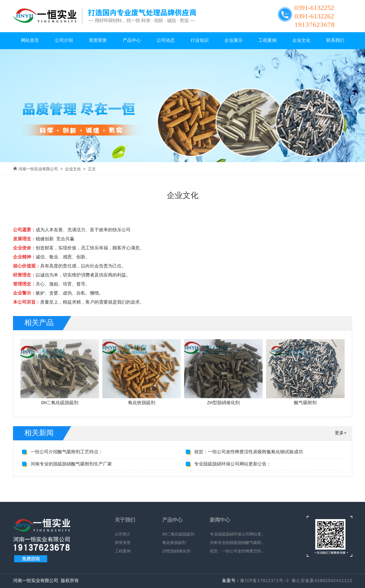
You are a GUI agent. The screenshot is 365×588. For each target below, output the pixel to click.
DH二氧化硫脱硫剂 (179, 534)
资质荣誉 (98, 41)
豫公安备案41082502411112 (322, 581)
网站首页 (30, 41)
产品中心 (132, 41)
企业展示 (234, 41)
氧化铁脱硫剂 (174, 543)
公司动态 (166, 41)
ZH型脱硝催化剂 (177, 551)
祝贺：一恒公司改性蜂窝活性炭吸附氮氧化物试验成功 (249, 452)
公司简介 (123, 534)
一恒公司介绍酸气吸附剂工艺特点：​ (67, 452)
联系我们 (335, 41)
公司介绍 (64, 41)
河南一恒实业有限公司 (38, 169)
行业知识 (200, 41)
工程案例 (267, 41)
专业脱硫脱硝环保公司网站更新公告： (233, 464)
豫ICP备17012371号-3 (264, 581)
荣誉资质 (123, 543)
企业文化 (301, 41)
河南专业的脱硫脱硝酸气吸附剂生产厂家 (71, 464)
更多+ (341, 433)
